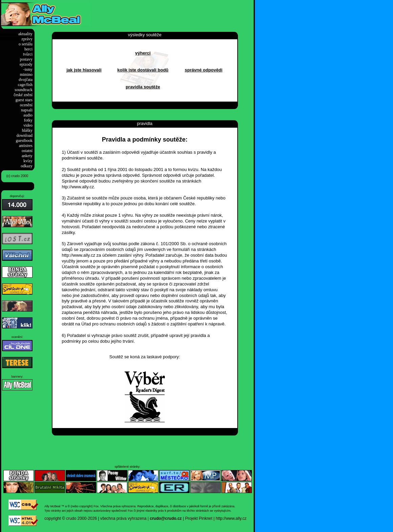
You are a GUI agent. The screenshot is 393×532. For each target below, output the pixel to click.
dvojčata (26, 80)
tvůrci (28, 54)
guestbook (24, 141)
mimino (26, 75)
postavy (26, 59)
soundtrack (24, 90)
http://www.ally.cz (231, 518)
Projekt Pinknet (199, 518)
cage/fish (25, 85)
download (25, 135)
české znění (23, 95)
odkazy (27, 166)
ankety (27, 156)
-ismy (28, 69)
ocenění (26, 105)
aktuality (25, 34)
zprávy (27, 39)
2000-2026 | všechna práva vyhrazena (112, 518)
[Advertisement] (171, 13)
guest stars (24, 100)
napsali (27, 110)
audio (28, 115)
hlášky (27, 130)
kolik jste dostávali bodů (143, 70)
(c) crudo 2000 (17, 176)
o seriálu (26, 44)
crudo (71, 518)
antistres (26, 146)
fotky (28, 120)
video (28, 125)
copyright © (55, 518)
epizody (26, 64)
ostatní (27, 151)
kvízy (28, 161)
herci (28, 49)
